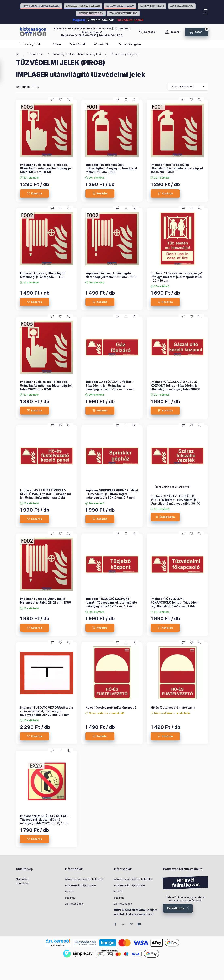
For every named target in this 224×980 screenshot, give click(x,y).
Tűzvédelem (36, 54)
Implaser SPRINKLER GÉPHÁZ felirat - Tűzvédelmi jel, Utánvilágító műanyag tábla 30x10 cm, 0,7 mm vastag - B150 (112, 496)
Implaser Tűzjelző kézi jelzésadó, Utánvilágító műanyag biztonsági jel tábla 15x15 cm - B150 (46, 168)
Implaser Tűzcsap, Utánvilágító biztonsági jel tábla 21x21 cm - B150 (46, 601)
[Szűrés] (4, 72)
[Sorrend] (188, 87)
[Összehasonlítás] (52, 100)
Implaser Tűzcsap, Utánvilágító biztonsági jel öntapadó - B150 (43, 275)
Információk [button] (101, 44)
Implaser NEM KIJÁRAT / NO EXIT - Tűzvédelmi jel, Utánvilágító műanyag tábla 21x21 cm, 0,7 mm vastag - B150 (45, 821)
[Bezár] (206, 12)
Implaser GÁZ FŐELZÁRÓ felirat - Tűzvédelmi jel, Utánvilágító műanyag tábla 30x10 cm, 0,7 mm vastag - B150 (110, 387)
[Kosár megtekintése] (197, 32)
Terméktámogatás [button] (130, 44)
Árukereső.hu (58, 945)
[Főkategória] (17, 54)
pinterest (131, 924)
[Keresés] (148, 32)
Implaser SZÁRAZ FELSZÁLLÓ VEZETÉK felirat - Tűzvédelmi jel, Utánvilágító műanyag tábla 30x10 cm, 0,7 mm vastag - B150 (175, 502)
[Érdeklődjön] (165, 517)
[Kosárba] (35, 193)
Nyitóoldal (22, 879)
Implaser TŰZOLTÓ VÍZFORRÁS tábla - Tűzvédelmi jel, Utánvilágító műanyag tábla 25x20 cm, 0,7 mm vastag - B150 (47, 713)
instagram (123, 924)
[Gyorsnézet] (69, 100)
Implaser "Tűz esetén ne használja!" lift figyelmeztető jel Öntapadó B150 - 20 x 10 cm (177, 277)
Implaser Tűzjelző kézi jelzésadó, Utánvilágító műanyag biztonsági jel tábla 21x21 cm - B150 (46, 385)
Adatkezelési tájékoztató (80, 885)
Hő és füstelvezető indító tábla (173, 707)
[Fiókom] (173, 32)
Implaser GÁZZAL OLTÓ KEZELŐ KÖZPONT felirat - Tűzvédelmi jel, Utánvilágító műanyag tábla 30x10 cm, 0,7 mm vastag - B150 (175, 387)
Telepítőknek (77, 44)
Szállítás (70, 898)
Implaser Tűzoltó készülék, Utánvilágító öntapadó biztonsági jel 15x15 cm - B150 (177, 168)
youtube (139, 924)
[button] (30, 44)
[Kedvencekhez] (61, 100)
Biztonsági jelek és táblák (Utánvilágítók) (77, 54)
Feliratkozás (176, 908)
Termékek (22, 883)
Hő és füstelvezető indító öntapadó (111, 707)
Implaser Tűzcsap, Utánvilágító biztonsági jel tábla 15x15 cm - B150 (111, 275)
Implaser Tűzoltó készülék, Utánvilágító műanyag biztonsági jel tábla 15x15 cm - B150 (111, 168)
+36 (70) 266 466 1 (118, 29)
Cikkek (57, 44)
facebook (115, 924)
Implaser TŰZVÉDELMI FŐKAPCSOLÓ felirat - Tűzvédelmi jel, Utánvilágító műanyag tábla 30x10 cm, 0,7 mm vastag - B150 (175, 604)
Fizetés (69, 891)
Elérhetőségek (74, 904)
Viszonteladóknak (101, 20)
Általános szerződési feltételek (84, 879)
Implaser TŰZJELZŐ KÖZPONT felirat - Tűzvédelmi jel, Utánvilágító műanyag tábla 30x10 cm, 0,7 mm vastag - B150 (111, 604)
